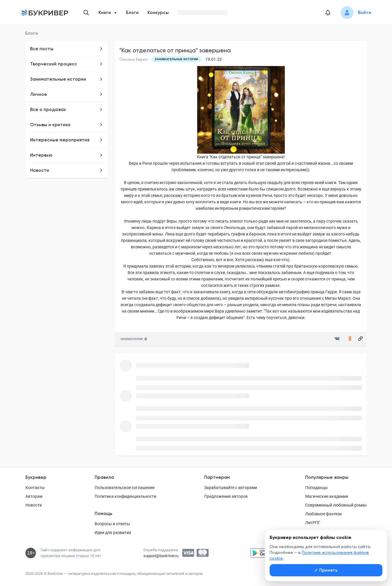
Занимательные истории (66, 79)
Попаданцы (316, 488)
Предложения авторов (226, 496)
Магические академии (327, 496)
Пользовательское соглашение (125, 488)
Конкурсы (158, 13)
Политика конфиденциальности (125, 496)
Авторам (34, 496)
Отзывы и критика (66, 125)
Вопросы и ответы (112, 524)
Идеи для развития (113, 533)
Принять (326, 570)
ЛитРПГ (313, 523)
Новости (66, 170)
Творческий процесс (66, 64)
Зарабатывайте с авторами (231, 488)
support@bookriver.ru (161, 556)
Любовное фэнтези (324, 514)
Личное (66, 94)
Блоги (132, 13)
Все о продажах (66, 110)
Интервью (66, 155)
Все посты (66, 49)
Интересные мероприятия (66, 140)
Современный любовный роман (336, 505)
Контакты (35, 488)
